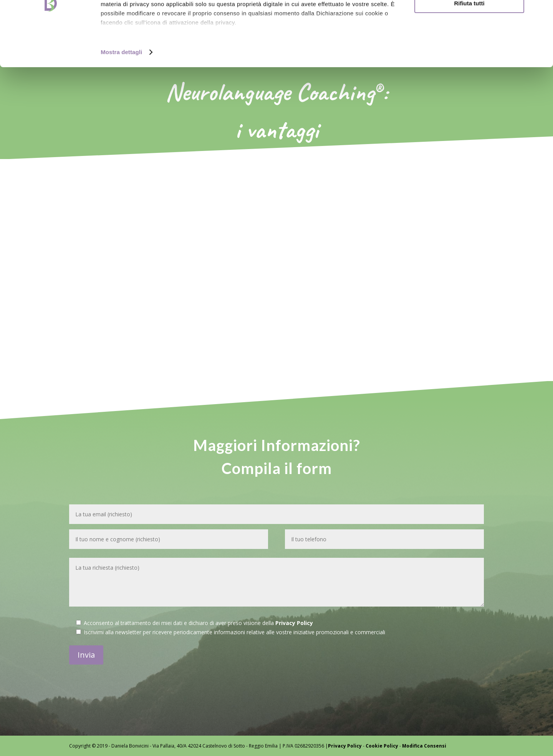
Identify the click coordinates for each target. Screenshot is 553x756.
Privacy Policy (294, 623)
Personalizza (469, 42)
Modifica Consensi (424, 746)
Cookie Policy (382, 746)
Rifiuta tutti (469, 64)
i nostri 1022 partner (146, 28)
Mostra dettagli (121, 113)
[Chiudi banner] (541, 12)
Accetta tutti (469, 19)
